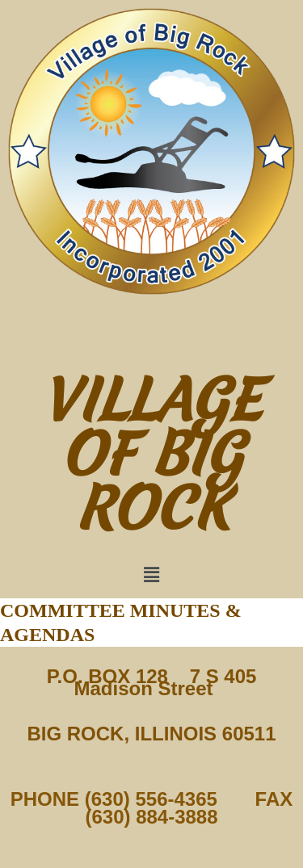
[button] (151, 575)
